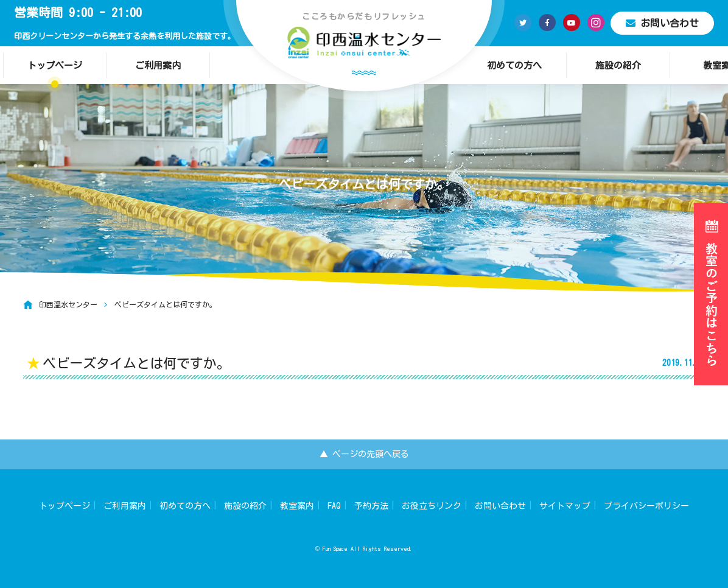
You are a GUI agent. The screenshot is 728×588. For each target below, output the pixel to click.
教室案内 (297, 506)
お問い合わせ (662, 23)
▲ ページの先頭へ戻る (364, 454)
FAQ (334, 506)
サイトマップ (565, 506)
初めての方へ (514, 65)
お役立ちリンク (432, 506)
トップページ (55, 65)
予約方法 (371, 506)
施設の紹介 (618, 65)
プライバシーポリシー (646, 506)
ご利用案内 (158, 65)
